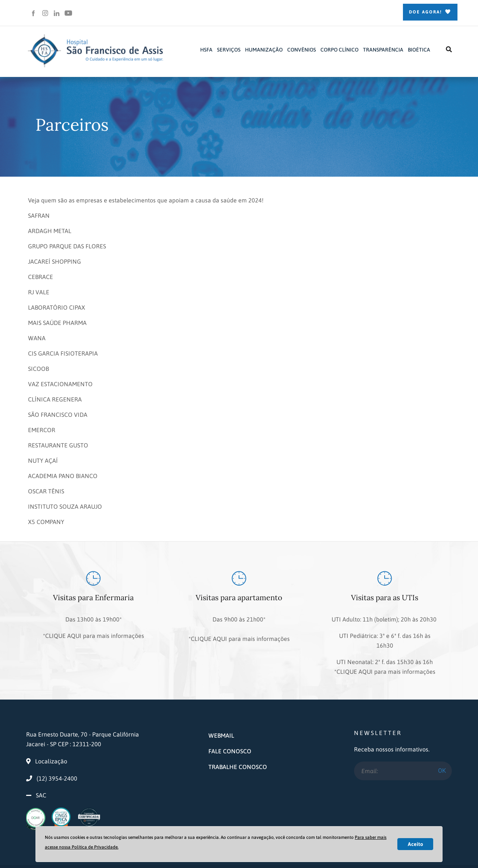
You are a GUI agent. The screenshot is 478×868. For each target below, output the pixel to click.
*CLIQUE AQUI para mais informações (94, 628)
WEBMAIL (221, 708)
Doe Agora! (430, 12)
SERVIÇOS (229, 50)
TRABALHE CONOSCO (238, 740)
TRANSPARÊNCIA (383, 50)
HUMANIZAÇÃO (264, 50)
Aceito (415, 844)
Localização (47, 734)
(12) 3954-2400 (52, 751)
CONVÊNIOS (302, 50)
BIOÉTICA (419, 50)
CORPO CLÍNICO (339, 50)
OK (442, 743)
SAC (41, 768)
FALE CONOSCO (230, 724)
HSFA (206, 50)
